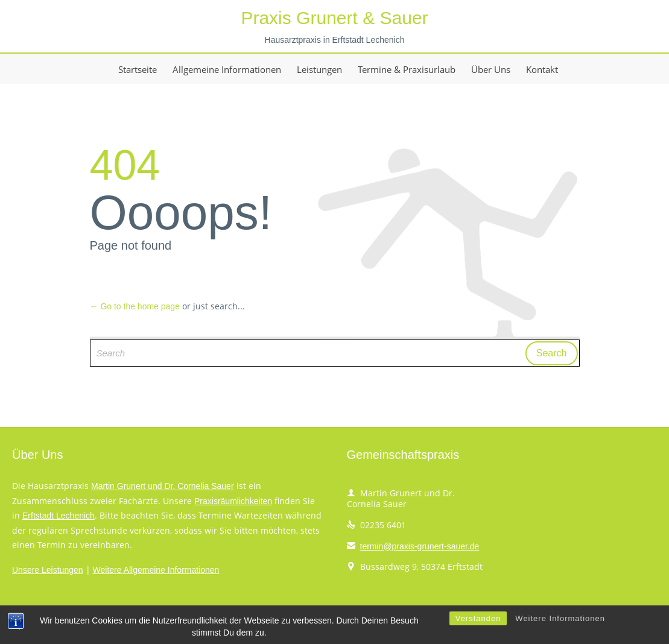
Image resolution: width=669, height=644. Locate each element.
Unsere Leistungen (48, 570)
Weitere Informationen (560, 631)
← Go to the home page (135, 306)
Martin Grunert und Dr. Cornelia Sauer (163, 486)
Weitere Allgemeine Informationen (156, 570)
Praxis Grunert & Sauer (334, 18)
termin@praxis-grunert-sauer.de (413, 546)
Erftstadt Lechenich (59, 516)
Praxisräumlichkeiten (233, 501)
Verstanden (478, 631)
